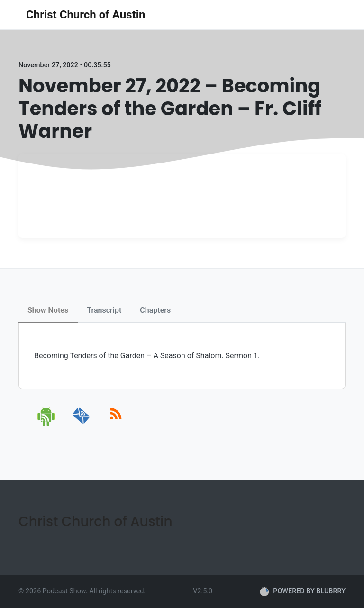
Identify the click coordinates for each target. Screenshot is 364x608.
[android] (47, 424)
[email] (81, 424)
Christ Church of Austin (86, 15)
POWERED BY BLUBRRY (303, 591)
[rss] (116, 424)
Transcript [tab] (104, 310)
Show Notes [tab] (48, 310)
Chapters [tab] (155, 310)
